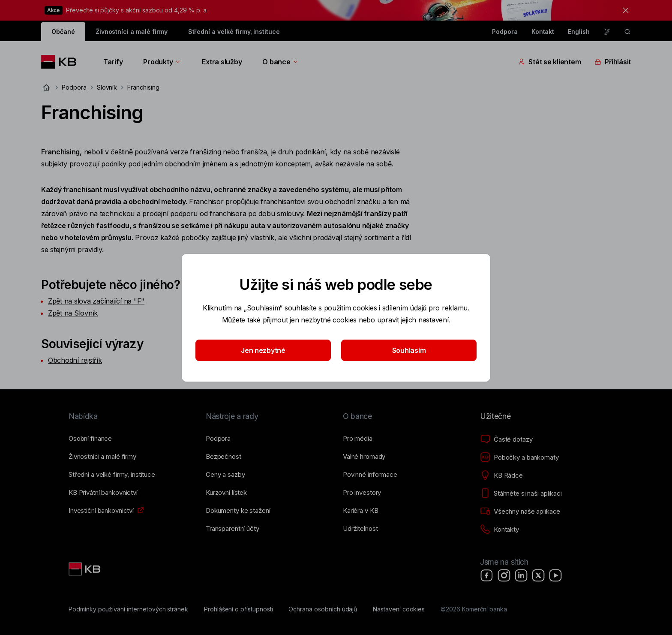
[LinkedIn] (521, 575)
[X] (538, 575)
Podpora (505, 32)
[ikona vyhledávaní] (627, 32)
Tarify (113, 62)
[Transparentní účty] (232, 529)
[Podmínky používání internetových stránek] (128, 609)
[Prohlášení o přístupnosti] (238, 609)
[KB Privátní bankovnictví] (103, 493)
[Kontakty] (499, 530)
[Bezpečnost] (223, 457)
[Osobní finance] (90, 439)
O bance (280, 62)
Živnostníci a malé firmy (132, 32)
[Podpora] (218, 439)
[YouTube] (555, 575)
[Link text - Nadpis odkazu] (85, 569)
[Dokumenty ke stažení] (238, 511)
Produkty (162, 62)
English (579, 32)
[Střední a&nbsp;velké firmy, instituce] (112, 475)
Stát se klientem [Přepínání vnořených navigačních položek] (549, 62)
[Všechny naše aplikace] (520, 512)
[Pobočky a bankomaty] (519, 457)
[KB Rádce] (501, 475)
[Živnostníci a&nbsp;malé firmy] (102, 457)
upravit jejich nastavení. (414, 320)
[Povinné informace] (370, 475)
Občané (63, 32)
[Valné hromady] (364, 457)
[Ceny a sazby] (225, 475)
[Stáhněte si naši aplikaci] (521, 494)
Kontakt (543, 32)
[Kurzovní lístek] (226, 493)
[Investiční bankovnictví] (101, 511)
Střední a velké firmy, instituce (234, 32)
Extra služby (222, 62)
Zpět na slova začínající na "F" (96, 301)
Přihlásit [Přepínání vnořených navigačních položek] (613, 62)
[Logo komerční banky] (62, 62)
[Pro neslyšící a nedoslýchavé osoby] (607, 32)
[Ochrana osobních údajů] (323, 609)
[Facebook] (487, 575)
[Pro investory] (362, 493)
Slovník (107, 87)
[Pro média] (358, 439)
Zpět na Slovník (73, 313)
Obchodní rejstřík (75, 360)
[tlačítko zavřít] (624, 10)
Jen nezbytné (263, 350)
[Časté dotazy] (506, 439)
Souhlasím (409, 350)
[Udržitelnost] (360, 529)
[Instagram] (504, 575)
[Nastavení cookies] (399, 609)
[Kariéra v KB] (360, 511)
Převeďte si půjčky (93, 10)
